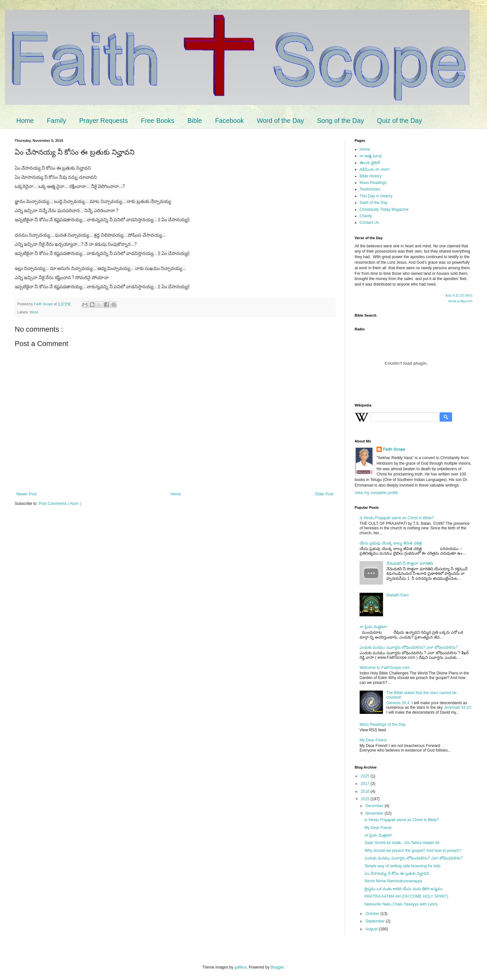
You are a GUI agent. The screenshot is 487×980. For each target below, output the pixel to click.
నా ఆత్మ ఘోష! (371, 156)
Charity (366, 216)
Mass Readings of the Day (383, 724)
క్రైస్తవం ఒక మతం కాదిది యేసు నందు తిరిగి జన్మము (403, 889)
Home (25, 121)
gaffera (240, 967)
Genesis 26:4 (398, 703)
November (375, 813)
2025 (366, 776)
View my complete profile (376, 493)
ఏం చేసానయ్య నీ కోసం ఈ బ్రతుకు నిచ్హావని (397, 873)
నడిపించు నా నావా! (375, 169)
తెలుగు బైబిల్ (370, 163)
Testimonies (370, 189)
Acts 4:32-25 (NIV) (459, 296)
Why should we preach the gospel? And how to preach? (413, 851)
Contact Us (369, 223)
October (373, 914)
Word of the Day (280, 121)
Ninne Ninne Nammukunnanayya (393, 881)
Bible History (370, 176)
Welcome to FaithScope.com (385, 668)
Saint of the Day (373, 203)
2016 (366, 791)
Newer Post (26, 494)
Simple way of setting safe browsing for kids (403, 866)
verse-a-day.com (460, 301)
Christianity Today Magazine (384, 209)
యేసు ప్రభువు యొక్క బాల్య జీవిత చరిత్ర (391, 543)
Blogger (277, 967)
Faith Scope (394, 449)
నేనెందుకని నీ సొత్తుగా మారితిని (410, 563)
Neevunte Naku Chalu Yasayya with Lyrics (401, 904)
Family (56, 121)
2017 (366, 784)
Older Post (324, 494)
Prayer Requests (103, 121)
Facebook (229, 121)
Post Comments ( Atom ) (60, 504)
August (372, 929)
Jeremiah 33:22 (457, 707)
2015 (366, 799)
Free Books (158, 121)
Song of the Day (340, 121)
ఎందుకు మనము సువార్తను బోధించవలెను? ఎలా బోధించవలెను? (409, 647)
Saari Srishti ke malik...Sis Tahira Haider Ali (402, 843)
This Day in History (376, 196)
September (376, 921)
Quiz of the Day (399, 121)
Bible (194, 121)
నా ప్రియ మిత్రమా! (373, 627)
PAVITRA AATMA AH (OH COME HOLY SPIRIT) (406, 896)
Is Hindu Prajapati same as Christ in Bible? (397, 518)
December (375, 806)
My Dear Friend (373, 740)
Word (34, 312)
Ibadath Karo (398, 595)
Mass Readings (373, 183)
